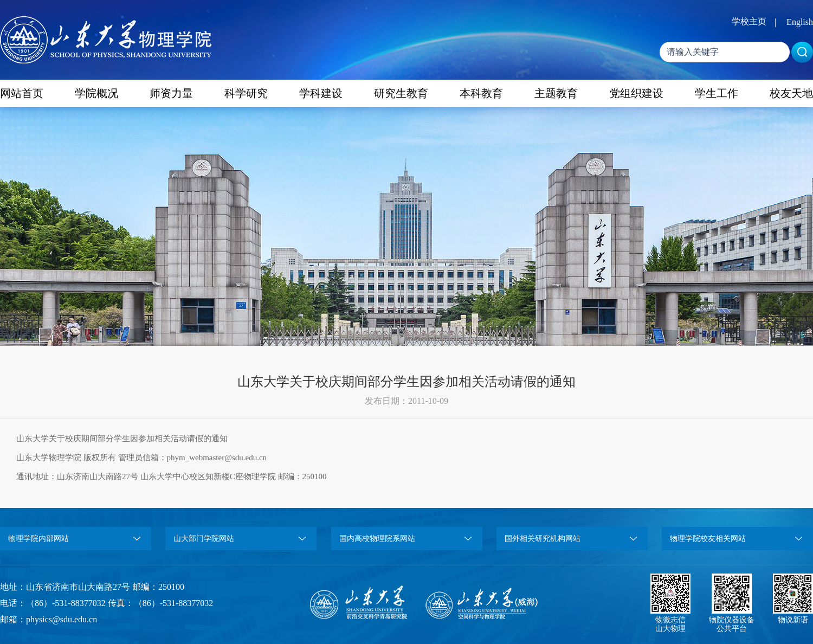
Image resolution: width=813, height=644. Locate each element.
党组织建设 (636, 93)
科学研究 (246, 93)
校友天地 (791, 93)
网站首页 (22, 93)
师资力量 (171, 93)
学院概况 (96, 93)
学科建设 (321, 93)
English (800, 22)
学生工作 (717, 93)
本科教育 (481, 93)
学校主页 (749, 21)
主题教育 (556, 93)
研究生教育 (401, 93)
